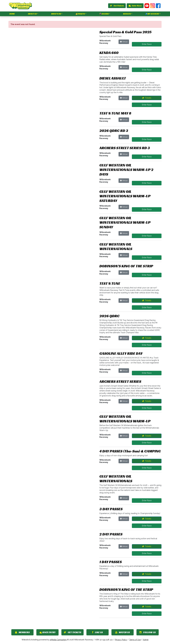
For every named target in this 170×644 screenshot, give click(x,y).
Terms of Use (135, 640)
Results (127, 14)
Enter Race (135, 6)
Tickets (80, 14)
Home (12, 14)
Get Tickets (117, 6)
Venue (125, 42)
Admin (146, 640)
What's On (56, 14)
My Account (152, 14)
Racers (104, 14)
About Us (32, 14)
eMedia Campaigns (58, 640)
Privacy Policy (121, 640)
